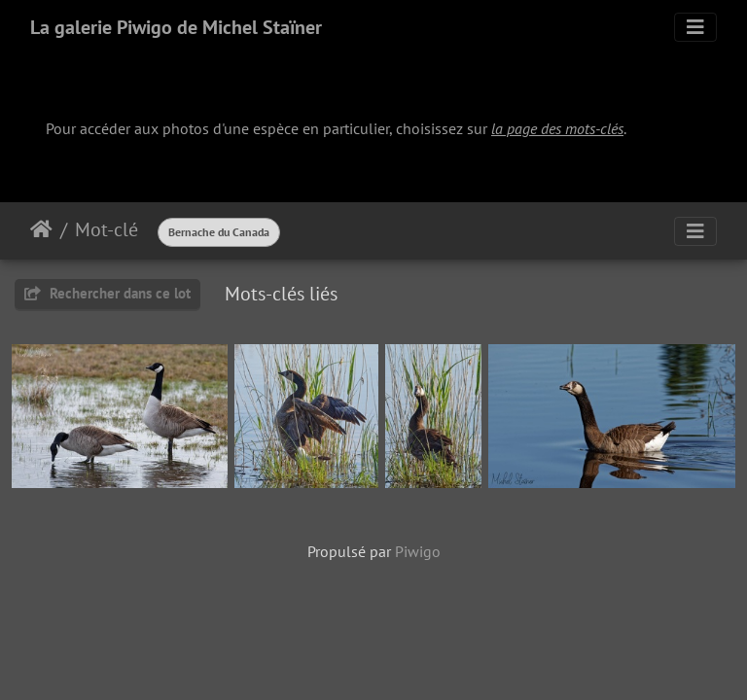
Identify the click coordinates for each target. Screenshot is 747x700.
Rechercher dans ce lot (107, 293)
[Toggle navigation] (695, 27)
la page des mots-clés (557, 128)
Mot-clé (107, 229)
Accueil (41, 229)
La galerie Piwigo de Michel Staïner (176, 27)
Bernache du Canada (219, 232)
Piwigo (418, 551)
